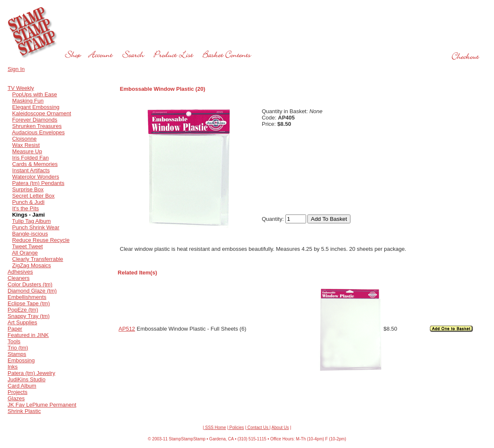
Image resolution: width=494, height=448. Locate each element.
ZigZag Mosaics (32, 265)
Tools (14, 341)
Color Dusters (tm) (30, 284)
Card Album (22, 386)
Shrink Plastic (24, 411)
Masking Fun (28, 101)
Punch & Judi (28, 202)
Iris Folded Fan (31, 158)
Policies (236, 428)
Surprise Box (28, 189)
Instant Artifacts (31, 170)
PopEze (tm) (23, 310)
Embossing (21, 360)
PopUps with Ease (35, 94)
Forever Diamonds (35, 120)
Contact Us (258, 428)
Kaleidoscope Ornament (42, 113)
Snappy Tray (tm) (29, 316)
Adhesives (20, 272)
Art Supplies (22, 322)
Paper (15, 329)
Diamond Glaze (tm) (32, 291)
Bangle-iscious (30, 234)
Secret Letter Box (33, 196)
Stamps (17, 354)
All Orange (25, 253)
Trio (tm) (18, 348)
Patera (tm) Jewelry (31, 373)
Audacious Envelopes (38, 132)
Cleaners (19, 278)
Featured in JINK (28, 335)
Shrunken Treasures (37, 126)
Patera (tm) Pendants (38, 183)
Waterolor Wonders (36, 177)
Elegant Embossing (36, 107)
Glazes (16, 398)
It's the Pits (26, 208)
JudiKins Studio (27, 379)
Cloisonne (24, 139)
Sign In (16, 69)
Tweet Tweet (28, 246)
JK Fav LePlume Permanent (42, 405)
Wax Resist (26, 145)
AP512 (127, 329)
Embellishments (27, 297)
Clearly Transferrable (38, 259)
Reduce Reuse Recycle (41, 240)
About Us (280, 428)
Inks (13, 367)
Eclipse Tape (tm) (29, 303)
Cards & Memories (35, 164)
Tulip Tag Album (32, 221)
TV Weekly (21, 88)
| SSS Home (214, 428)
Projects (18, 392)
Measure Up (27, 151)
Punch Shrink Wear (36, 227)
